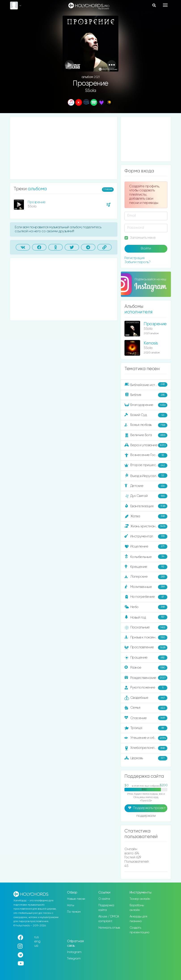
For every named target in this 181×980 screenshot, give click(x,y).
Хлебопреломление (146, 748)
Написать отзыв (109, 928)
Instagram (74, 952)
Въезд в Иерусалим (146, 476)
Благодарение (146, 405)
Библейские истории (146, 385)
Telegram (74, 959)
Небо (146, 607)
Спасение (146, 718)
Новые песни (76, 899)
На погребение (146, 597)
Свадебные (146, 698)
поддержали (146, 816)
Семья (146, 708)
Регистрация (135, 258)
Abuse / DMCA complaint (109, 919)
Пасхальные (146, 627)
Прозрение (37, 202)
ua (36, 946)
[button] (112, 65)
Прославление (146, 648)
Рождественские (146, 678)
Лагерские (146, 577)
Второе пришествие (146, 465)
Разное (146, 668)
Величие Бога (146, 435)
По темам (74, 912)
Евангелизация (146, 506)
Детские (146, 486)
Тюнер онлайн (140, 899)
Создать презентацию (139, 930)
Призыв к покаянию (146, 638)
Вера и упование (146, 445)
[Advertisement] (64, 148)
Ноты (71, 905)
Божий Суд (146, 415)
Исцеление (146, 547)
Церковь (146, 758)
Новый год (146, 617)
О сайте (104, 899)
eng (37, 941)
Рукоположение (146, 688)
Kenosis (151, 343)
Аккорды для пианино (138, 919)
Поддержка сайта (106, 908)
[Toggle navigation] (165, 5)
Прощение (146, 658)
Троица (146, 728)
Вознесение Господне (146, 455)
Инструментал (146, 536)
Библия (146, 395)
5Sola (91, 91)
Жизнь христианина (146, 526)
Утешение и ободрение (146, 738)
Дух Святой (146, 496)
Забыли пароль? (137, 262)
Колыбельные (146, 557)
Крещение (146, 567)
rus (37, 937)
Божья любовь (146, 425)
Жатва (146, 516)
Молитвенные (146, 587)
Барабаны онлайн (137, 908)
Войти (146, 249)
